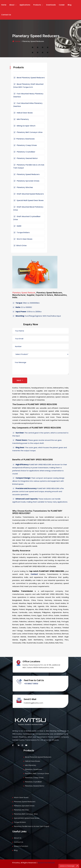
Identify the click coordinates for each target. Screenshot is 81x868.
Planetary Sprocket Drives (26, 181)
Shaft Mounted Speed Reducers (29, 194)
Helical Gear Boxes (23, 113)
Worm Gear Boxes (23, 239)
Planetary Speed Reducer (24, 293)
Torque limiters (21, 233)
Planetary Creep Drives (25, 145)
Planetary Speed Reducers (26, 174)
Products (38, 5)
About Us (18, 838)
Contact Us (6, 15)
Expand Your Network (46, 863)
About (13, 5)
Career (62, 5)
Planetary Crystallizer (24, 152)
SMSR (17, 226)
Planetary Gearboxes (24, 139)
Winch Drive (20, 246)
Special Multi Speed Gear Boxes (28, 200)
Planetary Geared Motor (26, 158)
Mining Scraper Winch (24, 126)
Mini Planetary (21, 119)
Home (4, 5)
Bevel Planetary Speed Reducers (29, 78)
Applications (25, 5)
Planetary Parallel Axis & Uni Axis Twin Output (32, 826)
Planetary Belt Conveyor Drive (37, 773)
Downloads (51, 5)
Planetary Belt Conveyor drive (28, 132)
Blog (70, 5)
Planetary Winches (23, 187)
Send (20, 380)
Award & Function (21, 846)
